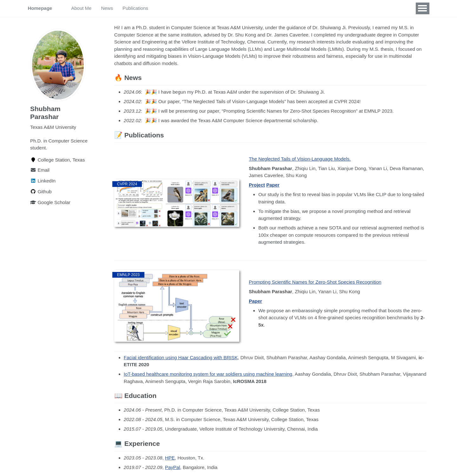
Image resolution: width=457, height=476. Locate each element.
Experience (200, 8)
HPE (170, 458)
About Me (81, 8)
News (107, 8)
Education (168, 8)
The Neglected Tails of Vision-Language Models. (300, 159)
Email (40, 170)
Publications (135, 8)
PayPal (173, 467)
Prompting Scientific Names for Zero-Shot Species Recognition (315, 282)
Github (41, 191)
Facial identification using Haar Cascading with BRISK (181, 357)
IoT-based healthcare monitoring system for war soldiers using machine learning (208, 374)
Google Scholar (50, 202)
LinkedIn (43, 180)
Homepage (40, 8)
